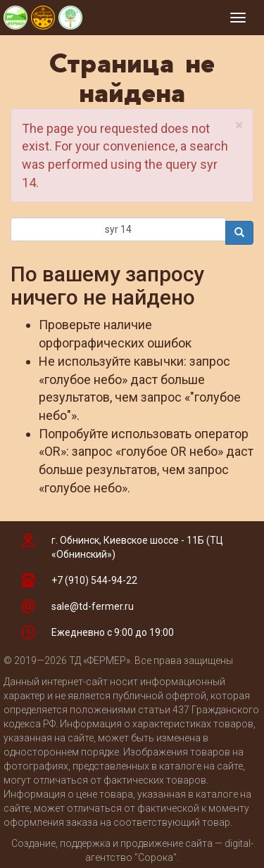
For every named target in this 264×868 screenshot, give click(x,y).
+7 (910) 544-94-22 (94, 580)
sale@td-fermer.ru (93, 606)
